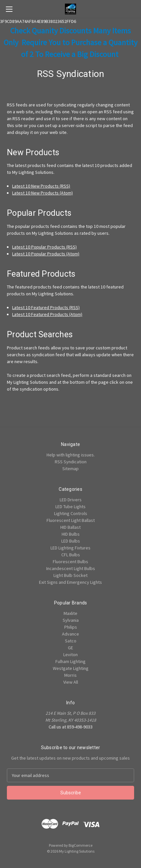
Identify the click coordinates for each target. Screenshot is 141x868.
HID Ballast (70, 527)
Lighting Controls (71, 513)
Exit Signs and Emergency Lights (70, 582)
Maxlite (70, 613)
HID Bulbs (71, 534)
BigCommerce (81, 845)
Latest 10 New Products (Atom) (42, 193)
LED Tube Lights (70, 507)
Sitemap (70, 469)
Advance (70, 634)
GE (70, 648)
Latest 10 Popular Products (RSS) (44, 247)
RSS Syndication (71, 462)
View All (71, 682)
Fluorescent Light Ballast (71, 520)
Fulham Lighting (70, 661)
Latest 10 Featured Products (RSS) (46, 307)
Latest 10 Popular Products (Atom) (46, 254)
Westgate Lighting (71, 668)
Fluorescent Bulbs (70, 562)
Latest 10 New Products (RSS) (41, 186)
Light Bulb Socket (70, 575)
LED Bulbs (71, 541)
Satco (71, 641)
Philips (71, 627)
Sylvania (71, 620)
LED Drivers (71, 500)
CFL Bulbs (71, 555)
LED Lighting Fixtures (70, 548)
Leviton (70, 655)
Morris (70, 675)
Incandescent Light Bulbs (71, 568)
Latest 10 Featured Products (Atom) (47, 314)
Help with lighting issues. (71, 455)
